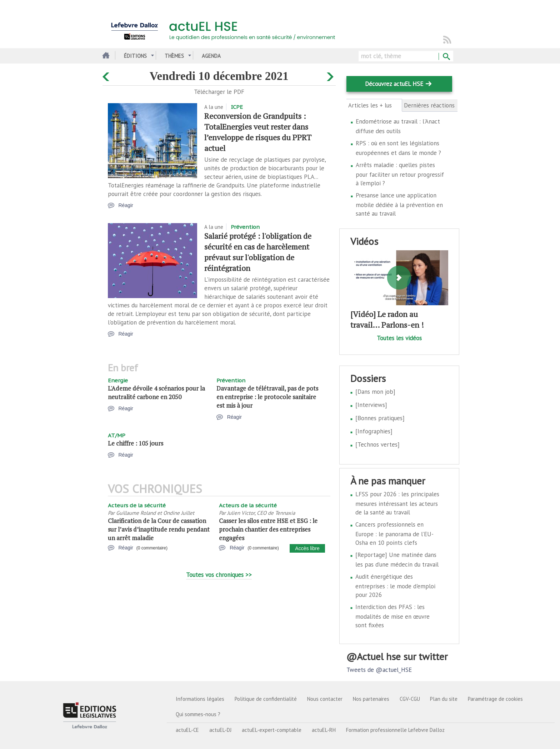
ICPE (237, 107)
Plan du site (444, 699)
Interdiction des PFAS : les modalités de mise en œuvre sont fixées (392, 616)
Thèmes (174, 56)
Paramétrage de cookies (495, 699)
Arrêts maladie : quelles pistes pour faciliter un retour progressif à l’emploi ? (400, 174)
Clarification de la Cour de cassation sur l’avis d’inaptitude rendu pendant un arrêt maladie (159, 529)
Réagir (126, 205)
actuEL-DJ (220, 730)
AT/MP (117, 435)
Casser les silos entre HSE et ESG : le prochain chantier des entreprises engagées (268, 529)
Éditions (135, 56)
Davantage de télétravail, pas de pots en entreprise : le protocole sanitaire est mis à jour (267, 397)
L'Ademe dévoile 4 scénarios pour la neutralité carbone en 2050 (156, 393)
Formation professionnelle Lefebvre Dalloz (395, 730)
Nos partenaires (371, 699)
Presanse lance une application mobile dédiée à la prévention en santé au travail (399, 204)
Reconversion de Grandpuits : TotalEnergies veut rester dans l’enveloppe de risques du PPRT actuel (258, 132)
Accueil (105, 56)
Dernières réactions (429, 105)
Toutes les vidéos (399, 338)
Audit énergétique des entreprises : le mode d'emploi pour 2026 (395, 586)
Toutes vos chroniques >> (219, 575)
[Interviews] (371, 405)
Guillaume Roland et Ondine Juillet (155, 513)
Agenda (211, 56)
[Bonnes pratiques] (380, 418)
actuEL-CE (187, 730)
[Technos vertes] (377, 444)
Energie (118, 380)
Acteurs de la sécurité (137, 505)
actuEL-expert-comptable (272, 730)
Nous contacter (325, 699)
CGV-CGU (410, 699)
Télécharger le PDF (219, 92)
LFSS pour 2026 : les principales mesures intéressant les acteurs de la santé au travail (397, 503)
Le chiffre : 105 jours (136, 443)
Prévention (245, 227)
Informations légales (200, 699)
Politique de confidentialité (266, 699)
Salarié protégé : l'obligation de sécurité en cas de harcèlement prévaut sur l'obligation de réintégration (258, 252)
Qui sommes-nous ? (198, 714)
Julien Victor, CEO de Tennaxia (261, 513)
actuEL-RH (324, 730)
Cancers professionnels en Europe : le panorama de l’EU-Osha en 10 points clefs (394, 534)
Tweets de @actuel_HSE (379, 670)
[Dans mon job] (375, 392)
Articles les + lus (374, 105)
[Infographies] (374, 431)
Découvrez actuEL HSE (394, 84)
